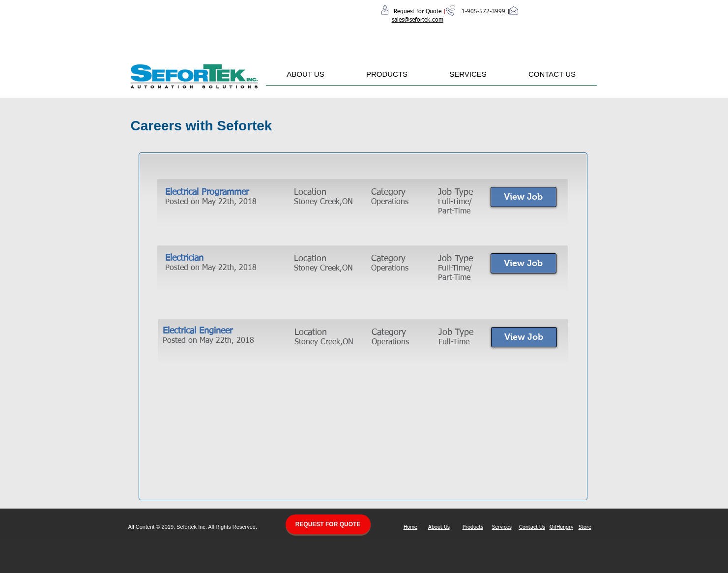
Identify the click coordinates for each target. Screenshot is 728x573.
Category (388, 192)
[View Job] (524, 197)
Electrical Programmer (207, 192)
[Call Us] (451, 11)
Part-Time (454, 278)
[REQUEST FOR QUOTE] (328, 524)
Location (310, 192)
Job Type (455, 192)
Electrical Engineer (198, 331)
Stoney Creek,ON (323, 269)
